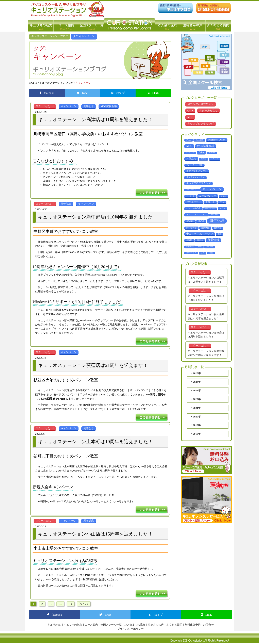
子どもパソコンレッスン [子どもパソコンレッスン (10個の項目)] (200, 234)
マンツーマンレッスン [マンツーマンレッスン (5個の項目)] (196, 214)
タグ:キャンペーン (84, 36)
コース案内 (66, 25)
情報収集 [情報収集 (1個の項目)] (200, 240)
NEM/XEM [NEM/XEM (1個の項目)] (190, 153)
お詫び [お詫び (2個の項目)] (203, 159)
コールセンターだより (201, 104)
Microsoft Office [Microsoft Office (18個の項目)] (217, 140)
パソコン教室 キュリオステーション (129, 25)
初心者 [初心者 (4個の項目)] (201, 221)
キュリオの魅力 (41, 25)
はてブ (118, 93)
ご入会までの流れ (135, 625)
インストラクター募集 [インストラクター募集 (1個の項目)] (194, 165)
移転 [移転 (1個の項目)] (200, 247)
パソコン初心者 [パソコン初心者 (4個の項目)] (193, 208)
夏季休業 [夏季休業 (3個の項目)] (218, 228)
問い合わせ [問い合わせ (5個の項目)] (191, 228)
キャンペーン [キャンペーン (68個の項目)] (212, 189)
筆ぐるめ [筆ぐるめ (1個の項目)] (210, 247)
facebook (47, 93)
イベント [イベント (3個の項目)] (215, 159)
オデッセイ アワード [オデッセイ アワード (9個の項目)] (197, 171)
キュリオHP (54, 625)
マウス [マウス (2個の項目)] (222, 208)
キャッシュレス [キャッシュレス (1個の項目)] (192, 190)
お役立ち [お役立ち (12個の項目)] (191, 159)
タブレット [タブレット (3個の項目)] (210, 202)
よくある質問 (174, 625)
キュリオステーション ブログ (50, 36)
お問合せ (208, 625)
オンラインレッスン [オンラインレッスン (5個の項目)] (195, 177)
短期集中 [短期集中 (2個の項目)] (190, 247)
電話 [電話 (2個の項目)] (211, 253)
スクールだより (209, 110)
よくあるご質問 (218, 25)
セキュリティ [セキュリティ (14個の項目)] (194, 202)
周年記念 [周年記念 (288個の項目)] (217, 221)
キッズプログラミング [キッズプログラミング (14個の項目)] (198, 183)
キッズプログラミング (201, 124)
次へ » (84, 604)
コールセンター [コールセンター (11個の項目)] (208, 196)
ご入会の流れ (167, 25)
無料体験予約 (193, 625)
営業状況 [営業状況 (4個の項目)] (205, 228)
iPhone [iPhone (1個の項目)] (189, 140)
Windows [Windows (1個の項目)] (212, 153)
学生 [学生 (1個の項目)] (219, 234)
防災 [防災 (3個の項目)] (203, 253)
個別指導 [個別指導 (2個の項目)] (190, 221)
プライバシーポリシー (131, 629)
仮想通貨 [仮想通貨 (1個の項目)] (214, 214)
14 (71, 604)
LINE (153, 93)
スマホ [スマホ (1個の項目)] (223, 196)
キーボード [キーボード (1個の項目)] (190, 196)
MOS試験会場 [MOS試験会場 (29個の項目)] (206, 146)
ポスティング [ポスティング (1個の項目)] (210, 208)
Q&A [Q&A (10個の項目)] (201, 152)
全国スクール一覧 (92, 25)
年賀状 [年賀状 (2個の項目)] (189, 240)
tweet (83, 93)
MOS (190, 117)
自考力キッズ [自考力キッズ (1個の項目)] (191, 253)
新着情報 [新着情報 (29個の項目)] (213, 240)
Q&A (190, 110)
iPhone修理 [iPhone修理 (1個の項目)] (199, 140)
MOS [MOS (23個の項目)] (189, 146)
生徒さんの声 (193, 25)
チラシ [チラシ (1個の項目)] (222, 202)
